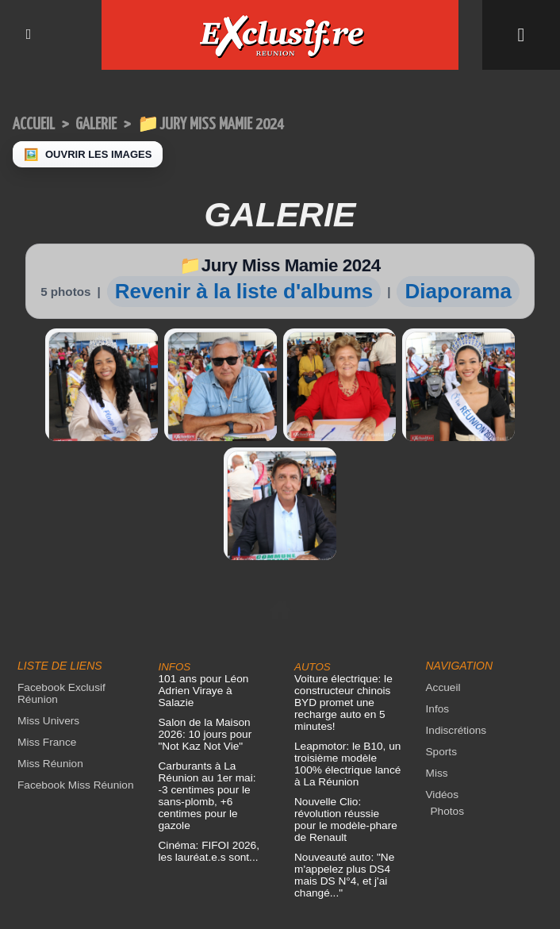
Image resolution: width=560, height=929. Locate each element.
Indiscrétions (455, 599)
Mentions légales (280, 876)
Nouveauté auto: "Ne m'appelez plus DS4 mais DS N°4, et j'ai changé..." (342, 744)
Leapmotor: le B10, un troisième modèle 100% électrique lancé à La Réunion (345, 633)
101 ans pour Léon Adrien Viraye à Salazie (212, 554)
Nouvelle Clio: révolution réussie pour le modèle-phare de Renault (347, 689)
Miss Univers (47, 590)
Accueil (36, 124)
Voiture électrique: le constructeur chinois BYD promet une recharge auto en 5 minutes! (341, 572)
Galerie (103, 124)
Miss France (46, 611)
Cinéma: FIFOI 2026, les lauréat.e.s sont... (207, 697)
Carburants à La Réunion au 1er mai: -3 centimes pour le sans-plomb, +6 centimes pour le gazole (211, 647)
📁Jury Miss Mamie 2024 (225, 124)
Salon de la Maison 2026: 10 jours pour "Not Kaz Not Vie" (203, 591)
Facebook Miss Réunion (73, 654)
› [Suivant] (24, 921)
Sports (441, 621)
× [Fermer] (10, 904)
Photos (447, 680)
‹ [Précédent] (8, 921)
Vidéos (442, 664)
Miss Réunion (49, 633)
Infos (437, 578)
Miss (437, 642)
